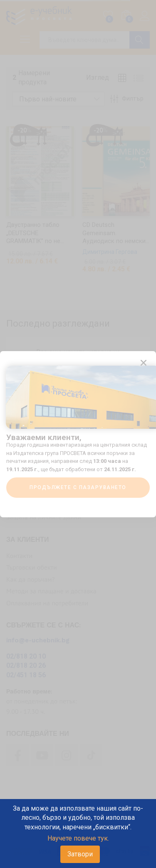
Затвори (80, 854)
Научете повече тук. (78, 838)
